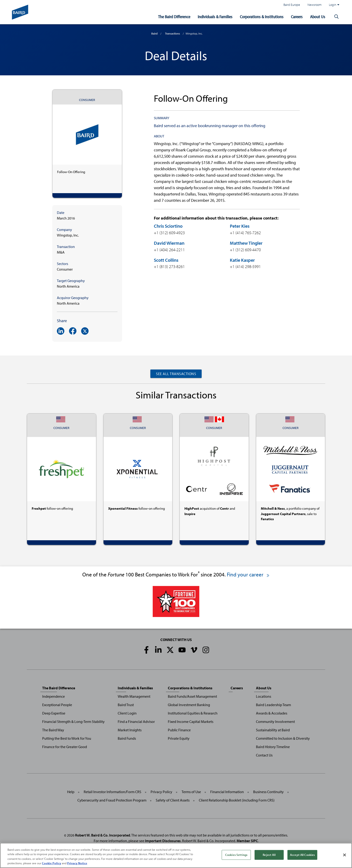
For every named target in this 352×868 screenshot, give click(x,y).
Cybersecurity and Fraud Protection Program (112, 800)
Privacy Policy (161, 792)
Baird (154, 33)
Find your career (248, 574)
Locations (264, 696)
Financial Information (227, 792)
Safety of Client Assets (173, 800)
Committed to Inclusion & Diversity (283, 738)
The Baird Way (53, 730)
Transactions (173, 33)
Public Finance (179, 730)
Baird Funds (127, 738)
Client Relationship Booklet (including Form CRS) (237, 800)
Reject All (269, 855)
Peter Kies (240, 226)
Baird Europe (292, 5)
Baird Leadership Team (273, 705)
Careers (297, 17)
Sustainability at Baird (273, 730)
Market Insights (130, 730)
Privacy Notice (77, 864)
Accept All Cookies (302, 855)
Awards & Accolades (272, 713)
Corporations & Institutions (262, 17)
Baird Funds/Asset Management (192, 696)
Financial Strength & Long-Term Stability (73, 722)
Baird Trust (126, 705)
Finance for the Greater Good (65, 747)
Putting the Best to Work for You (67, 738)
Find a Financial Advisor (136, 722)
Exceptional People (57, 705)
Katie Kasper (242, 260)
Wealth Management (134, 696)
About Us (318, 17)
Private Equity (179, 738)
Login (334, 5)
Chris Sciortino (168, 226)
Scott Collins (166, 260)
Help (71, 792)
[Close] (345, 856)
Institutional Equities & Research (193, 713)
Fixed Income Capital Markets (191, 722)
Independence (53, 696)
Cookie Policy (52, 864)
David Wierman (169, 243)
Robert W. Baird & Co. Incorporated (103, 835)
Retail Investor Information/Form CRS (112, 792)
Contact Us (264, 755)
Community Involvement (275, 722)
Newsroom (314, 5)
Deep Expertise (54, 713)
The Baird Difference (174, 17)
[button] (336, 17)
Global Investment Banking (189, 705)
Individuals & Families (215, 17)
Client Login (127, 713)
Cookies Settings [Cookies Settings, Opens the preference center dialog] (236, 855)
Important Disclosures (163, 841)
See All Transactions (176, 374)
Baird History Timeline (273, 747)
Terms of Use (191, 792)
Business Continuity (268, 792)
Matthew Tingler (246, 243)
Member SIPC (247, 841)
